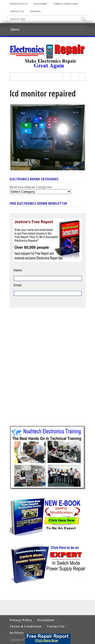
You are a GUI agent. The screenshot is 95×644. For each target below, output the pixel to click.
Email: (18, 285)
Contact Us (17, 11)
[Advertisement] (48, 370)
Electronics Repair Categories (31, 187)
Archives (35, 11)
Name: (18, 270)
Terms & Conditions (66, 4)
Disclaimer (40, 4)
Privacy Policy (19, 4)
